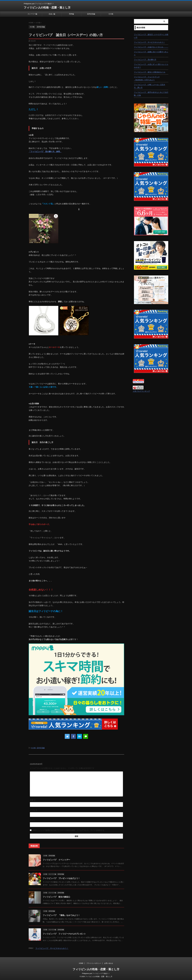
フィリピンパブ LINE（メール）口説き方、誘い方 (150, 86)
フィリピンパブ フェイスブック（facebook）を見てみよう (147, 78)
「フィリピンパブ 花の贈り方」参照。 (45, 152)
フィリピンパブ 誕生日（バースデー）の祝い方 (151, 36)
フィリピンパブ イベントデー (56, 860)
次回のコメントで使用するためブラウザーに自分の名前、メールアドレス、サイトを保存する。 (69, 830)
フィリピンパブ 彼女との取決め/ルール (150, 72)
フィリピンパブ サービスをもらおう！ (52, 948)
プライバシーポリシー (94, 963)
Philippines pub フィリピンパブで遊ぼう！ (96, 973)
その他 (111, 14)
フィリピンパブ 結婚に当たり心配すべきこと (151, 53)
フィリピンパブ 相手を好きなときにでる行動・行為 (151, 94)
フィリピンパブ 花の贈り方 (145, 60)
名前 (33, 800)
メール (34, 810)
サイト (32, 820)
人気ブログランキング (141, 391)
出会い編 (52, 14)
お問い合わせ (109, 963)
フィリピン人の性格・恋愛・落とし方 (47, 8)
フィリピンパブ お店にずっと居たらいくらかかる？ (151, 66)
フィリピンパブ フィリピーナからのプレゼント (64, 934)
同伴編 (71, 14)
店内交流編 (91, 14)
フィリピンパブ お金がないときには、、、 (151, 47)
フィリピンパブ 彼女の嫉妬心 (56, 897)
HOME (81, 963)
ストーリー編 (32, 14)
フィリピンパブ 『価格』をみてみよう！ (61, 915)
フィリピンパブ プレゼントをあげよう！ (61, 878)
